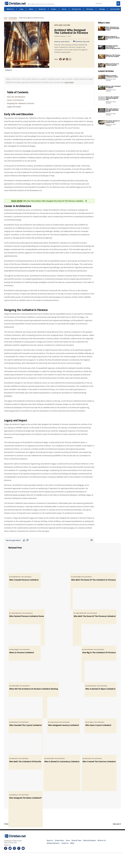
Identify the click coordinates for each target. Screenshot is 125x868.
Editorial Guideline (89, 840)
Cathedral (8, 70)
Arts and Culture (13, 18)
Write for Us (102, 840)
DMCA (72, 843)
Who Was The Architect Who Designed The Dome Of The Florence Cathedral (53, 201)
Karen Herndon (65, 42)
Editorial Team (76, 840)
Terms (68, 840)
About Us (50, 840)
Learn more (69, 82)
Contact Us (65, 843)
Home (6, 18)
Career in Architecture (15, 100)
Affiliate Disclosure (53, 843)
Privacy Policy (59, 840)
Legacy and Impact (14, 107)
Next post (117, 824)
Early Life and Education (16, 97)
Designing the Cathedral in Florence (21, 103)
